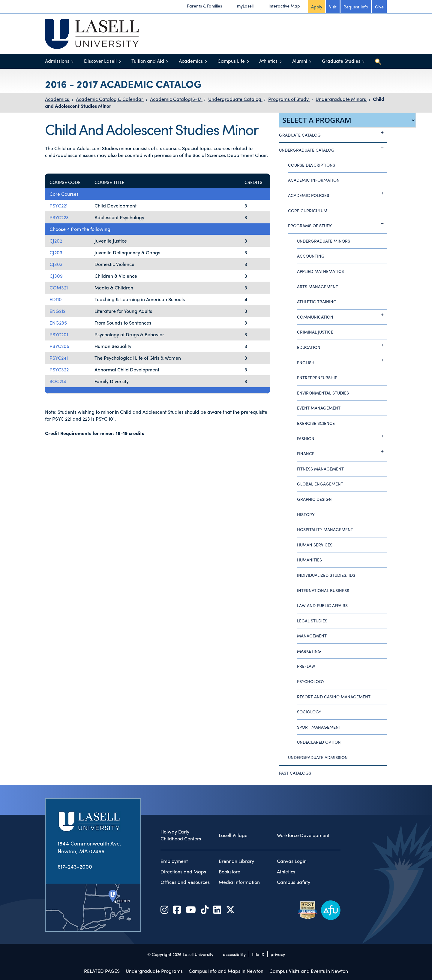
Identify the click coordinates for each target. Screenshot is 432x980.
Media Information (239, 882)
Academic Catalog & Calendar (110, 99)
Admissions (57, 61)
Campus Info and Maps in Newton (226, 971)
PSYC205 (59, 346)
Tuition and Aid (148, 61)
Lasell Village (233, 835)
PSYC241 (59, 358)
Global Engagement (320, 484)
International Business (323, 590)
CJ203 (56, 252)
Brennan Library (236, 861)
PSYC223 (59, 217)
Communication (342, 315)
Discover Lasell (100, 61)
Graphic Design (314, 499)
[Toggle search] (378, 62)
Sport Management (319, 727)
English (342, 360)
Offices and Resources (185, 882)
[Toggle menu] (72, 61)
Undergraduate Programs (154, 971)
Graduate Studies (341, 61)
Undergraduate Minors (341, 99)
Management (312, 636)
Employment (174, 861)
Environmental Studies (323, 393)
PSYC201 (59, 334)
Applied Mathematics (320, 271)
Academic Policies (337, 193)
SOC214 (58, 381)
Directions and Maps (183, 872)
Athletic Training (317, 301)
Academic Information (314, 180)
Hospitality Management (325, 529)
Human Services (315, 545)
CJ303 (56, 264)
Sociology (309, 712)
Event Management (319, 408)
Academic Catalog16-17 (176, 99)
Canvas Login (292, 861)
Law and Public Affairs (322, 605)
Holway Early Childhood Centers (181, 835)
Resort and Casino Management (334, 697)
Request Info (356, 7)
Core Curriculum (308, 210)
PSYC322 (59, 369)
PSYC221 (58, 206)
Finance (342, 451)
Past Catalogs (295, 773)
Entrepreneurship (317, 377)
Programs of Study (289, 99)
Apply (317, 7)
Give (379, 7)
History (306, 514)
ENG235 (58, 323)
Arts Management (318, 286)
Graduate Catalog (333, 133)
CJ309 (56, 276)
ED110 (56, 299)
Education (342, 345)
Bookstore (229, 872)
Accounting (311, 256)
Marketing (309, 651)
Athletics (268, 61)
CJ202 (56, 241)
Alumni (300, 61)
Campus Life (231, 61)
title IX (258, 954)
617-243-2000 (75, 866)
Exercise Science (316, 423)
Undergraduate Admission (318, 757)
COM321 (59, 287)
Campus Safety (294, 882)
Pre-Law (306, 666)
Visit (333, 7)
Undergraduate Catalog (235, 99)
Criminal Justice (315, 332)
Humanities (309, 560)
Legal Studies (312, 621)
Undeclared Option (319, 742)
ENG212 (57, 311)
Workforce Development (303, 835)
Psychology (311, 681)
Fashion (342, 436)
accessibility (234, 954)
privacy (278, 954)
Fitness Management (320, 469)
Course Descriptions (312, 165)
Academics (191, 61)
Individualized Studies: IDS (326, 575)
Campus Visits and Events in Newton (309, 971)
